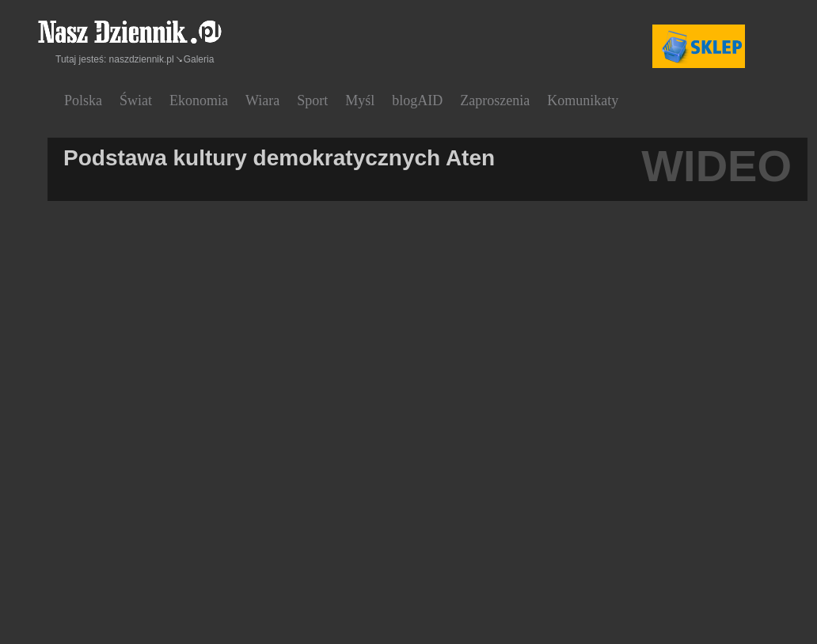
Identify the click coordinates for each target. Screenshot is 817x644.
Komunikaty (583, 100)
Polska (83, 100)
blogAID (417, 100)
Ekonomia (199, 100)
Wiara (262, 100)
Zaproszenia (495, 100)
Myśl (360, 100)
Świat (136, 100)
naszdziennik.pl (142, 59)
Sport (312, 100)
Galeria (199, 59)
